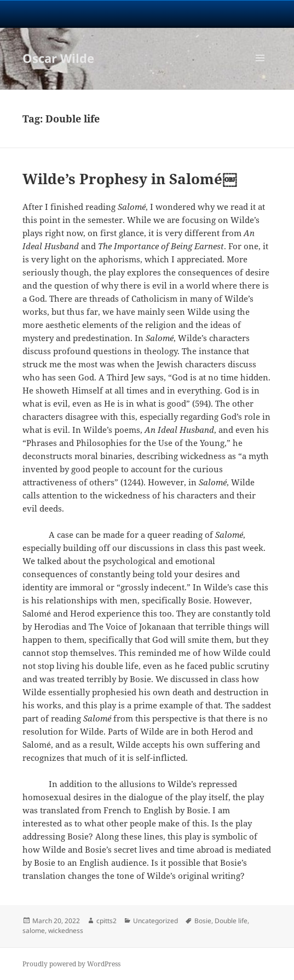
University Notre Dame (147, 14)
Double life (231, 921)
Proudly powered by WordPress (71, 964)
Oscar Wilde (58, 58)
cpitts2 (106, 921)
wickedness (66, 931)
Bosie (203, 921)
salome (34, 931)
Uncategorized (155, 921)
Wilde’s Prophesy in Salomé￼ (129, 179)
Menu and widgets (260, 69)
